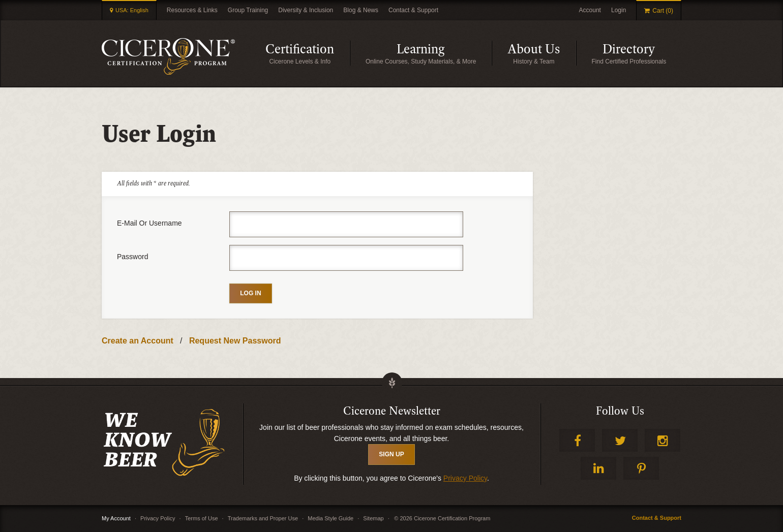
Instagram (662, 440)
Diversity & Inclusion (306, 10)
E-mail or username (149, 223)
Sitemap (373, 518)
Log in (250, 293)
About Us (542, 53)
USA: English (132, 10)
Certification (308, 53)
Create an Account (138, 341)
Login (619, 10)
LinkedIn (598, 468)
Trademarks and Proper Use (263, 518)
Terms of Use (202, 518)
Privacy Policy (465, 478)
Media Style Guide (330, 518)
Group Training (248, 10)
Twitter (620, 440)
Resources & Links (192, 10)
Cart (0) (663, 11)
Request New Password (235, 341)
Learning (444, 53)
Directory (642, 53)
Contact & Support (413, 10)
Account (590, 10)
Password (132, 257)
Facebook (577, 440)
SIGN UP (391, 454)
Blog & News (361, 10)
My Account (116, 518)
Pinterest (641, 468)
